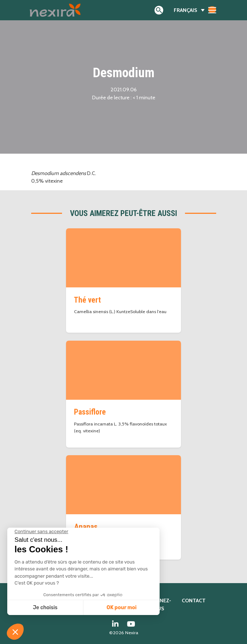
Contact (194, 601)
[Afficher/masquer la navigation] (212, 10)
